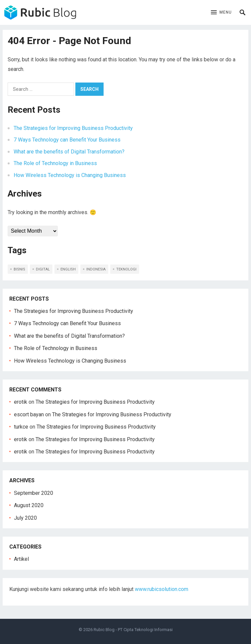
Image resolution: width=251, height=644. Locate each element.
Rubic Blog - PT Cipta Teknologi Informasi (133, 630)
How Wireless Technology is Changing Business (70, 175)
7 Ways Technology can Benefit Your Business (67, 140)
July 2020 (25, 518)
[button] (221, 13)
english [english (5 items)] (68, 269)
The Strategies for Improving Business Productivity (73, 128)
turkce (21, 427)
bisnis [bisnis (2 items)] (19, 269)
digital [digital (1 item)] (43, 269)
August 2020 (29, 505)
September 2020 (34, 493)
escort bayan (29, 414)
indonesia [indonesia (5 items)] (96, 269)
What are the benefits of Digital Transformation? (69, 152)
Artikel (21, 559)
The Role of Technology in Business (55, 163)
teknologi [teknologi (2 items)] (126, 269)
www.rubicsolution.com (162, 589)
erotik (21, 402)
